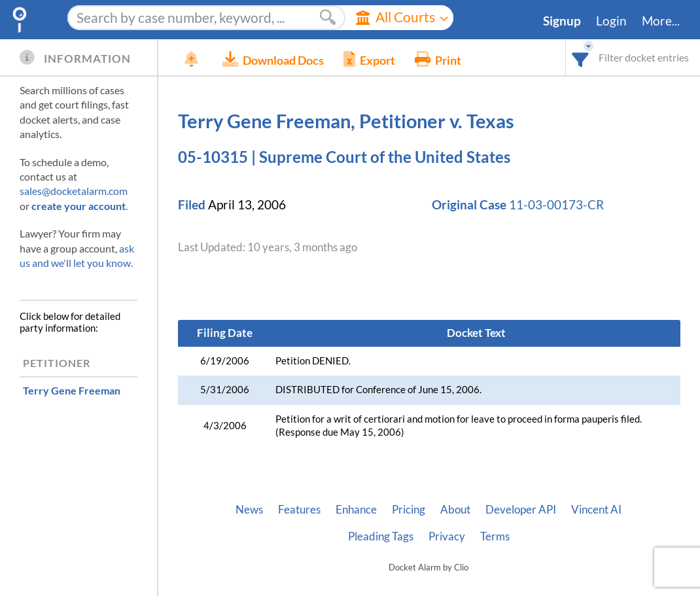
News (249, 510)
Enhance (356, 510)
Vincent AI (596, 510)
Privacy (447, 536)
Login (611, 21)
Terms (495, 536)
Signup (562, 21)
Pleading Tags (381, 536)
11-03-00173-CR (556, 205)
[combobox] (581, 57)
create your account (79, 206)
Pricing (409, 510)
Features (299, 510)
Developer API (521, 510)
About (455, 510)
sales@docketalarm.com (74, 191)
